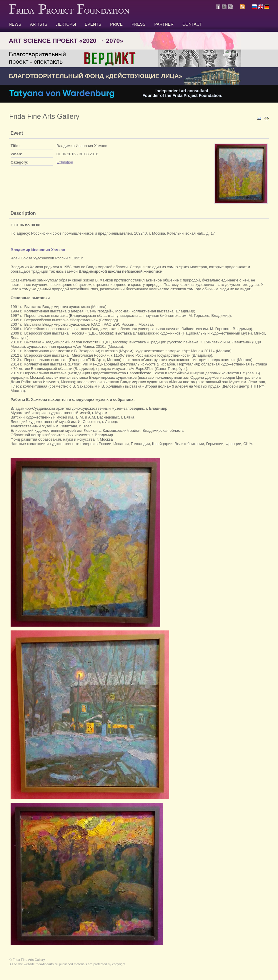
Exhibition (65, 162)
